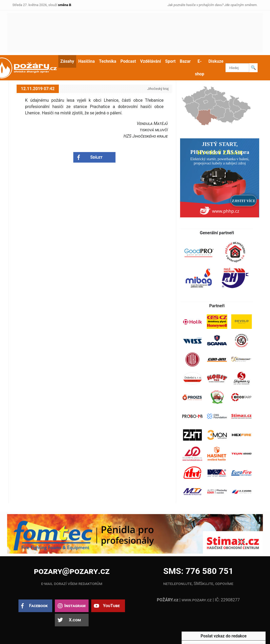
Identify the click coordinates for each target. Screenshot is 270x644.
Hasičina (86, 61)
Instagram (75, 606)
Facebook (38, 606)
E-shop (199, 68)
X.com (75, 620)
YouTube (111, 606)
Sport (170, 61)
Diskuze (216, 61)
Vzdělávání (151, 61)
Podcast (128, 61)
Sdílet (96, 157)
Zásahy (67, 61)
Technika (107, 61)
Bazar (185, 61)
